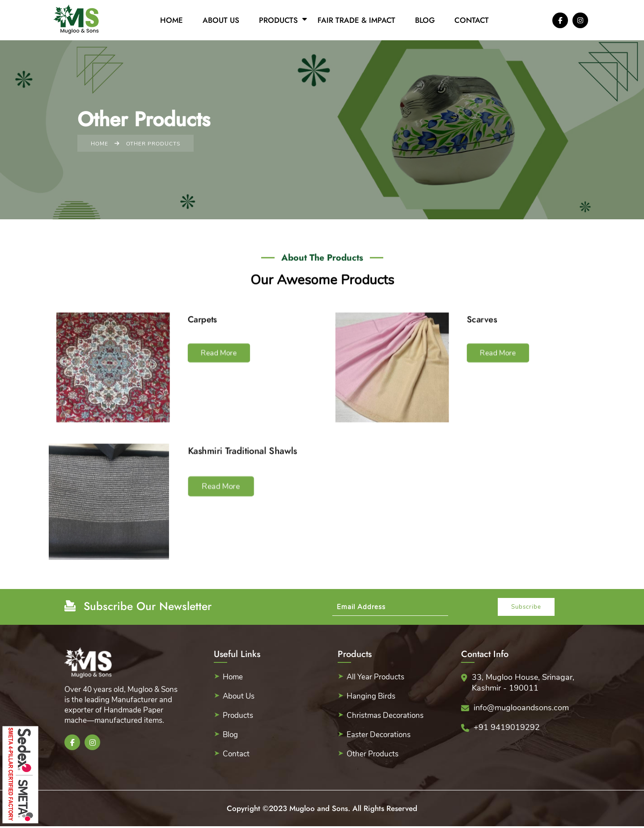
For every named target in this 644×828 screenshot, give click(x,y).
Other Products (373, 754)
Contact (472, 20)
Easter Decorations (379, 735)
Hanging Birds (371, 696)
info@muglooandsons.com (521, 708)
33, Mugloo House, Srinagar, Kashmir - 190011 (523, 683)
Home (172, 20)
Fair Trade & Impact (356, 20)
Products (278, 20)
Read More (216, 354)
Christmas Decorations (385, 715)
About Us (221, 20)
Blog (425, 20)
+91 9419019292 (507, 727)
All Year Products (375, 677)
